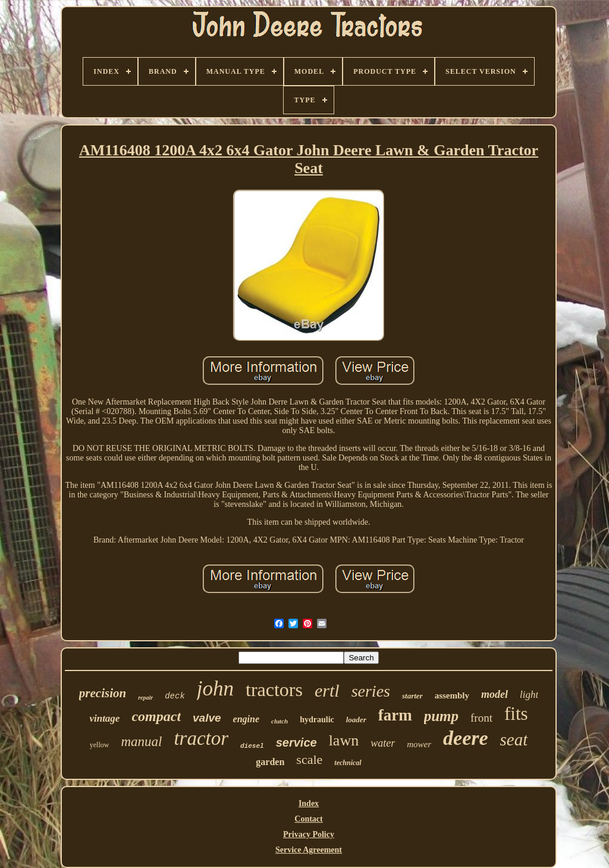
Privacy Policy (309, 834)
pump (441, 716)
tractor (201, 738)
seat (514, 739)
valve (207, 718)
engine (246, 719)
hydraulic (317, 720)
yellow (100, 745)
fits (516, 714)
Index (309, 803)
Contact (308, 819)
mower (419, 744)
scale (309, 759)
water (383, 743)
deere (466, 738)
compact (156, 716)
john (215, 689)
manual (141, 742)
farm (395, 715)
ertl (327, 690)
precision (103, 693)
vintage (104, 718)
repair (145, 698)
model (495, 694)
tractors (274, 690)
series (371, 691)
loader (356, 720)
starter (412, 696)
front (481, 718)
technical (348, 763)
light (529, 695)
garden (270, 762)
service (296, 742)
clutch (280, 721)
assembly (452, 695)
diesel (252, 746)
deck (175, 696)
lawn (344, 740)
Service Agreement (309, 850)
